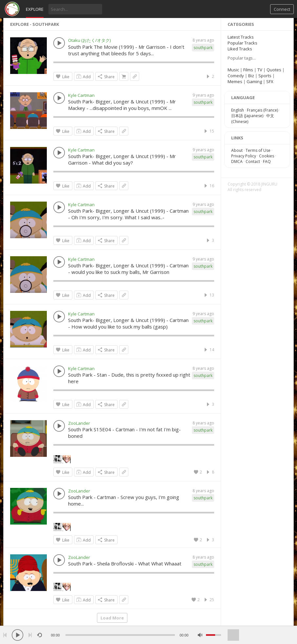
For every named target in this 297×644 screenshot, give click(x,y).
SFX (270, 81)
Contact (253, 161)
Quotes (274, 70)
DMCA (237, 161)
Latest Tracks (241, 37)
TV (260, 70)
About (237, 150)
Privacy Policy (244, 156)
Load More (112, 618)
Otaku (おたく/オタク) (89, 40)
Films (248, 70)
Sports (265, 76)
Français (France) (262, 110)
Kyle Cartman (81, 95)
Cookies (267, 156)
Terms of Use (258, 150)
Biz (251, 76)
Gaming (254, 81)
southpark (203, 48)
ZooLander (79, 423)
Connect (282, 9)
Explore (35, 9)
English (238, 110)
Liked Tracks (240, 49)
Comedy (236, 76)
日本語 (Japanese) (247, 116)
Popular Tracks (242, 43)
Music (233, 70)
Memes (235, 81)
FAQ (267, 161)
